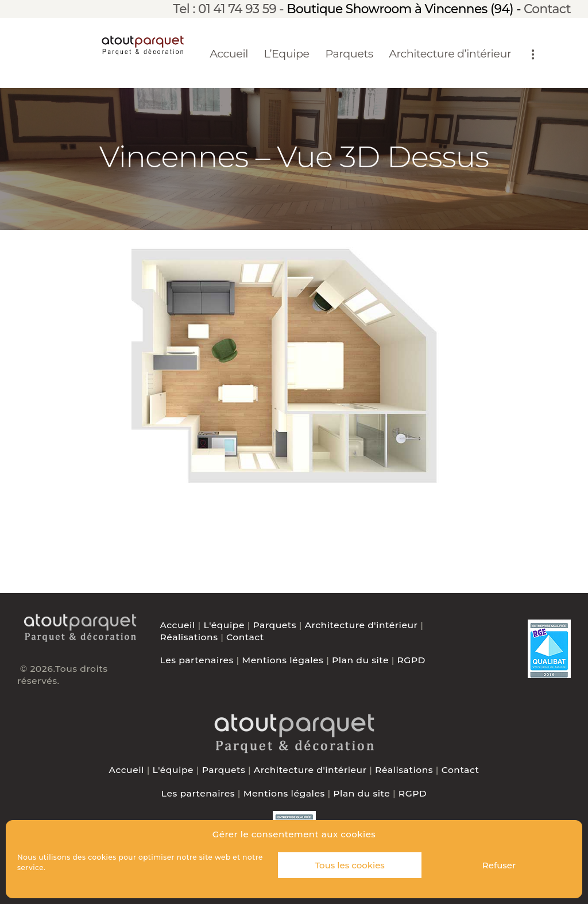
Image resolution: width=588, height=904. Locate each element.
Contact (547, 9)
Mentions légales (283, 660)
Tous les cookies (350, 865)
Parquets (275, 625)
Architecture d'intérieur (361, 625)
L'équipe (224, 625)
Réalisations (189, 637)
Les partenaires (197, 660)
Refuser (499, 865)
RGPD (411, 660)
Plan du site (360, 660)
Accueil (178, 625)
